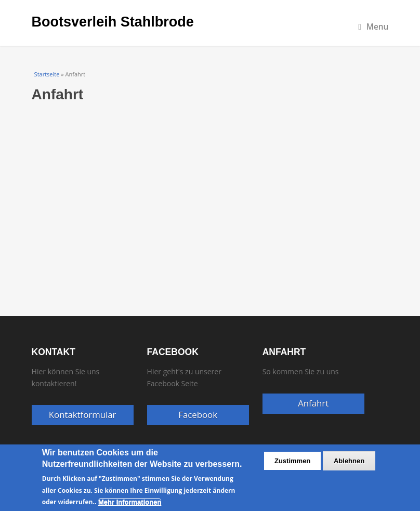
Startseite (47, 74)
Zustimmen (292, 461)
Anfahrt (313, 403)
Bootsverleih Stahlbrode (113, 22)
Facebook (198, 415)
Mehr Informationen (130, 502)
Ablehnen (349, 461)
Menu (373, 27)
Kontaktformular (83, 415)
